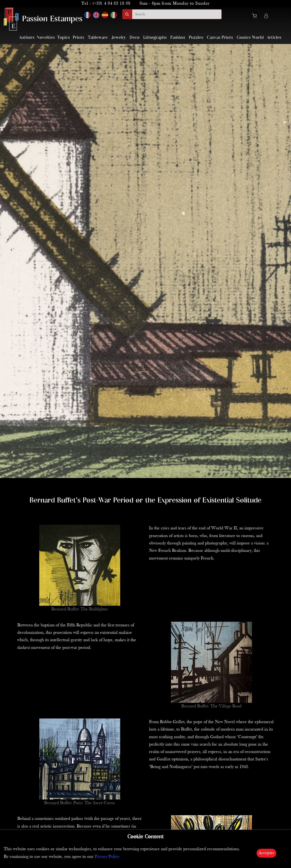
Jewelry (119, 38)
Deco (135, 38)
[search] (177, 14)
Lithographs (155, 38)
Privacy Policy (107, 857)
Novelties (46, 38)
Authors (27, 38)
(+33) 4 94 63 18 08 (111, 4)
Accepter (266, 853)
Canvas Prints (220, 38)
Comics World (250, 38)
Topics (63, 38)
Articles (274, 38)
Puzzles (196, 38)
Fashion (178, 38)
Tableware (98, 38)
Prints (78, 38)
